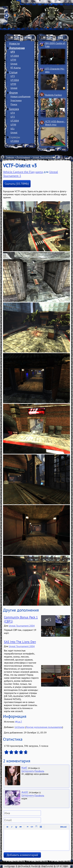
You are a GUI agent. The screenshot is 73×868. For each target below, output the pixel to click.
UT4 (13, 113)
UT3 (13, 52)
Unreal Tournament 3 (43, 157)
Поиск (14, 104)
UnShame (20, 727)
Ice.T (20, 722)
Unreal (14, 64)
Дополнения (17, 48)
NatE (24, 768)
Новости (14, 43)
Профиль (39, 771)
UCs (12, 129)
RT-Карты (16, 68)
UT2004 (15, 56)
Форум (13, 93)
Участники (16, 100)
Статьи (13, 72)
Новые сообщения (20, 96)
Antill (25, 792)
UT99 (13, 60)
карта (39, 172)
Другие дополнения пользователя (44, 727)
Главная (10, 157)
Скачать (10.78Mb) (17, 184)
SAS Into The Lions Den (20, 642)
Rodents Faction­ (54, 95)
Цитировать (28, 771)
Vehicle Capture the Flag (19, 172)
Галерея (14, 109)
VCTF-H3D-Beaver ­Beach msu (55, 123)
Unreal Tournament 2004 (22, 626)
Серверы (15, 137)
